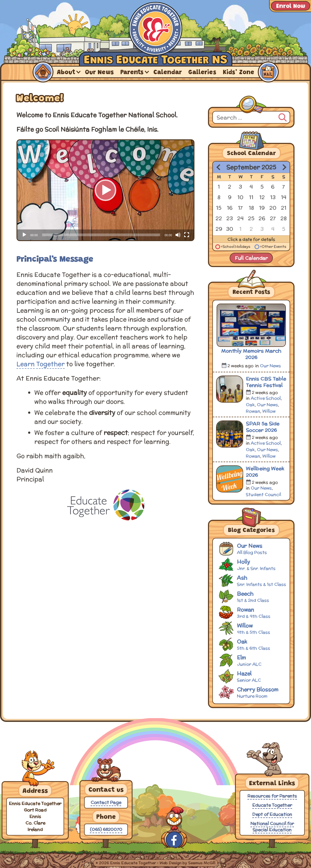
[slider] (101, 235)
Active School (266, 398)
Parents (132, 73)
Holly (252, 564)
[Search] (283, 117)
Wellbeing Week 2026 (265, 472)
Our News (99, 73)
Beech (252, 596)
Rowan (253, 411)
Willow (269, 411)
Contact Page (106, 802)
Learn (26, 364)
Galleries (202, 73)
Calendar (168, 73)
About (66, 73)
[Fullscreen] (187, 235)
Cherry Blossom (252, 692)
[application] (105, 190)
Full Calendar (251, 258)
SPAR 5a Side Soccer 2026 (263, 427)
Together (50, 364)
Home (43, 72)
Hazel (252, 676)
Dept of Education (272, 814)
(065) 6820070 (106, 829)
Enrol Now (291, 6)
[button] (105, 190)
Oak (250, 405)
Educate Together (272, 805)
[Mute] (178, 235)
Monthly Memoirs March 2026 (251, 354)
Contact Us (268, 72)
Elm (252, 660)
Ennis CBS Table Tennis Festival (266, 382)
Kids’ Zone (239, 73)
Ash (252, 580)
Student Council (263, 494)
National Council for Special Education (272, 827)
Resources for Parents (272, 796)
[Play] (24, 235)
